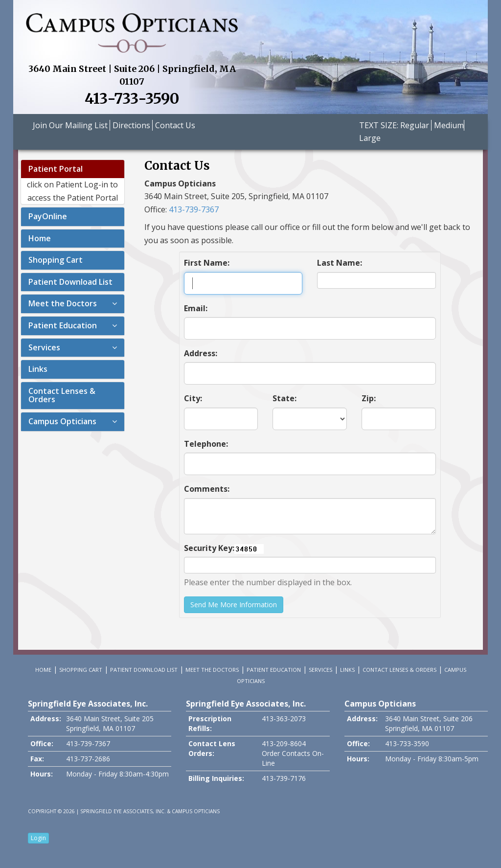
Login (38, 838)
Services (44, 347)
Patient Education (63, 325)
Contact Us (175, 125)
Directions (132, 125)
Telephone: (206, 444)
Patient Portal (56, 169)
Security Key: (209, 548)
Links (38, 369)
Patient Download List (70, 282)
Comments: (207, 489)
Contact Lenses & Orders (62, 395)
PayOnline (48, 216)
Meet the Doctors (63, 303)
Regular (415, 125)
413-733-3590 (132, 98)
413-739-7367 (194, 209)
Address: (201, 353)
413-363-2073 (284, 719)
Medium (449, 125)
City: (193, 398)
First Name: (207, 263)
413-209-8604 (284, 743)
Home (40, 238)
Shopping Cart (56, 260)
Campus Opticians (62, 421)
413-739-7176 (284, 778)
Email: (196, 308)
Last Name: (340, 263)
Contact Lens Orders (212, 748)
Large (370, 138)
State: (285, 398)
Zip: (369, 398)
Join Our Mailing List (71, 125)
